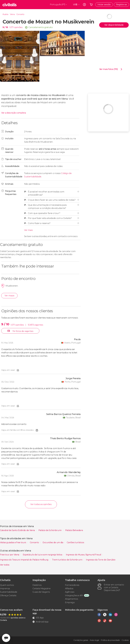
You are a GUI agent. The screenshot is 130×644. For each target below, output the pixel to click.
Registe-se (121, 5)
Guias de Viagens (41, 592)
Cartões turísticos (75, 542)
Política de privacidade (110, 640)
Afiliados (69, 589)
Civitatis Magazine (41, 589)
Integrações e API (74, 595)
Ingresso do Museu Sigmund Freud (84, 555)
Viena (12, 14)
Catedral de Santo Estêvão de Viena (18, 530)
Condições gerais (81, 640)
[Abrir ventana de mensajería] (6, 638)
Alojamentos (71, 599)
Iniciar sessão (104, 5)
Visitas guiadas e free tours (13, 542)
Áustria (5, 14)
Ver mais (28, 230)
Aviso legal (94, 640)
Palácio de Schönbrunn (50, 530)
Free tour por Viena (10, 555)
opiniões (18, 27)
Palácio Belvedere (74, 530)
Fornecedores (72, 585)
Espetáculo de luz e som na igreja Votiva (43, 555)
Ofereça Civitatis (8, 595)
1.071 (11, 27)
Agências (70, 592)
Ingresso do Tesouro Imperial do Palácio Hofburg (24, 560)
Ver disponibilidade (114, 25)
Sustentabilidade (9, 592)
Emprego (70, 602)
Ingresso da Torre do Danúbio (101, 560)
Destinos (37, 585)
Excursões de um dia (53, 542)
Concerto (20, 14)
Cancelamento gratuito (40, 27)
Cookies (125, 640)
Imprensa (5, 589)
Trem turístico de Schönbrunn (67, 560)
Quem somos (7, 585)
